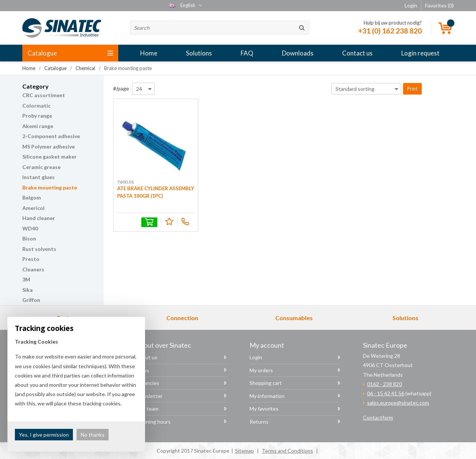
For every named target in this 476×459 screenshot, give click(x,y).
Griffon (31, 300)
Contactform (378, 417)
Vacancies (147, 383)
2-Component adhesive (51, 136)
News (142, 370)
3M (26, 279)
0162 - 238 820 (385, 384)
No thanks (93, 435)
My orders (261, 370)
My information (267, 396)
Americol (33, 208)
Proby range (37, 116)
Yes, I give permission (44, 435)
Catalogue (70, 53)
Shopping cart (266, 383)
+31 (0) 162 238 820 (390, 31)
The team (147, 409)
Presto (31, 259)
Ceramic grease (41, 167)
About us (147, 357)
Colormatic (36, 106)
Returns (259, 422)
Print (412, 89)
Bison (29, 238)
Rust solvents (39, 249)
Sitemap (245, 451)
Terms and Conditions (287, 451)
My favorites (264, 409)
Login (256, 357)
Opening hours (153, 422)
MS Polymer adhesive (49, 146)
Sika (28, 290)
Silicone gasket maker (49, 157)
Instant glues (38, 177)
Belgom (32, 197)
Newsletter (149, 396)
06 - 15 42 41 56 (386, 393)
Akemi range (38, 126)
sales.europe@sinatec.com (398, 403)
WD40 (30, 228)
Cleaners (33, 269)
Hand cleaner (39, 218)
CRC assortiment (44, 95)
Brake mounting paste (50, 187)
